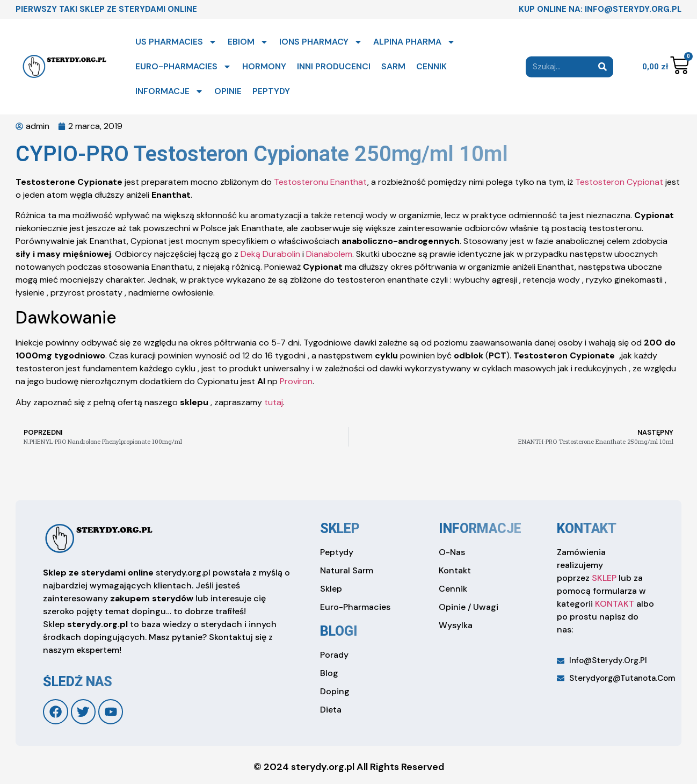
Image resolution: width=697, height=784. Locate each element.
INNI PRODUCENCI (334, 66)
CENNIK (431, 66)
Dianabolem (329, 254)
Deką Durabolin (270, 254)
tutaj (274, 402)
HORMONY (264, 66)
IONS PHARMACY (321, 42)
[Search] (603, 67)
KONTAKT (615, 604)
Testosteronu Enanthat (321, 182)
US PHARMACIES (176, 42)
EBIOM (248, 42)
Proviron (296, 381)
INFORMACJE (169, 91)
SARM (393, 66)
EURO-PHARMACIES (183, 67)
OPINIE (228, 91)
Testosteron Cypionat (619, 182)
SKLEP (604, 578)
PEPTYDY (271, 91)
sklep (340, 528)
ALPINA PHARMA (414, 42)
